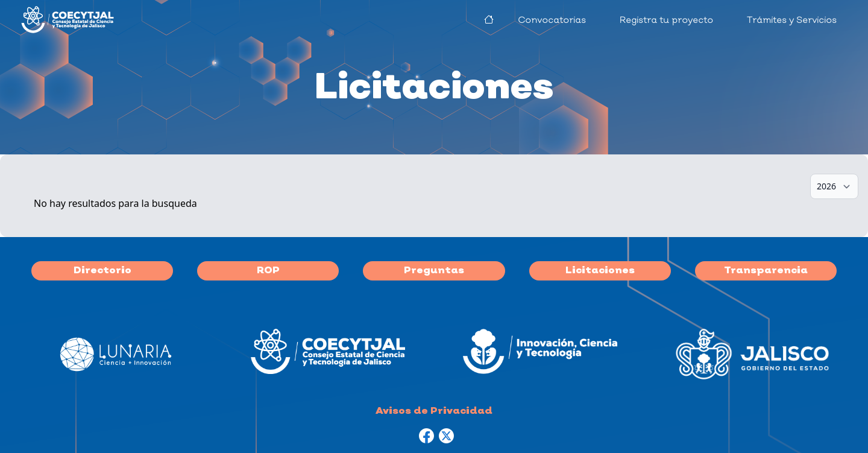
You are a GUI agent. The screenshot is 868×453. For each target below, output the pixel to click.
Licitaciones (600, 271)
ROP (268, 271)
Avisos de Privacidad (434, 411)
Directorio (102, 271)
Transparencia (766, 271)
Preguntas (434, 271)
